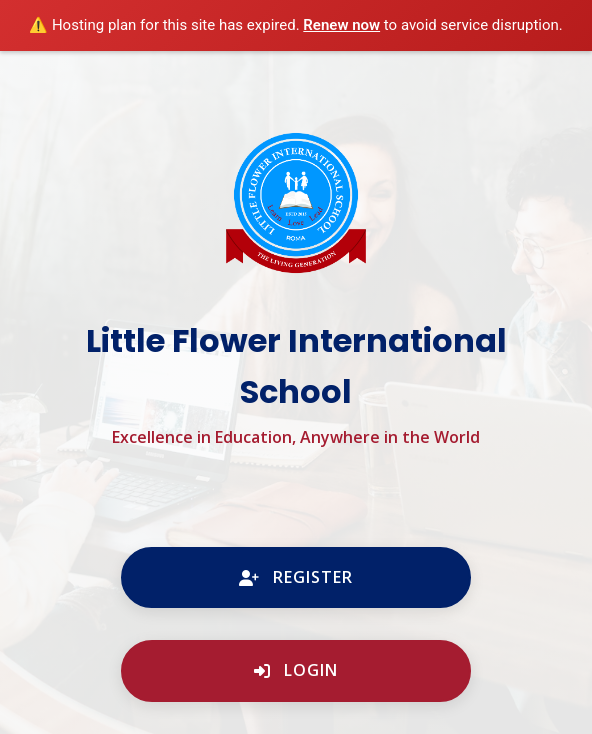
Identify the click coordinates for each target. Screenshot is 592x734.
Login (296, 670)
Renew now (341, 25)
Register (296, 577)
